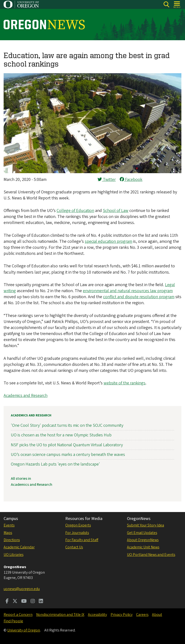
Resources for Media (84, 519)
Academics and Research (26, 396)
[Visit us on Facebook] (7, 602)
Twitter (107, 180)
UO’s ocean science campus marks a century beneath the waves (68, 454)
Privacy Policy (122, 615)
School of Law (116, 211)
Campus (11, 519)
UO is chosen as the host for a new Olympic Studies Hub (61, 435)
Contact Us (74, 547)
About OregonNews (143, 540)
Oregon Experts (78, 525)
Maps (8, 533)
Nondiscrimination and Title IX (60, 615)
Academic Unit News (143, 547)
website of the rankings (125, 383)
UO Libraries (13, 555)
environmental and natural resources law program (128, 291)
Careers (142, 615)
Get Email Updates (142, 533)
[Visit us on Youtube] (24, 602)
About (157, 615)
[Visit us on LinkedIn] (41, 602)
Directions (12, 540)
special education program (109, 241)
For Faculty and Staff (82, 540)
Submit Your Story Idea (145, 525)
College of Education (75, 211)
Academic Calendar (19, 547)
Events (9, 525)
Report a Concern (18, 615)
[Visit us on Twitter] (15, 602)
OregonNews (139, 519)
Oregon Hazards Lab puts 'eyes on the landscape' (55, 464)
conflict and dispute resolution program (139, 297)
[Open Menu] (177, 4)
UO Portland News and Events (151, 555)
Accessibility (97, 615)
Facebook (131, 180)
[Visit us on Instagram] (33, 602)
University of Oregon (24, 630)
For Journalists (77, 533)
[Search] (166, 4)
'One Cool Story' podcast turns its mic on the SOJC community (67, 425)
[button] (92, 172)
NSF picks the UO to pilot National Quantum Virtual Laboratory (67, 445)
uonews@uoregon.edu (22, 589)
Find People (13, 621)
